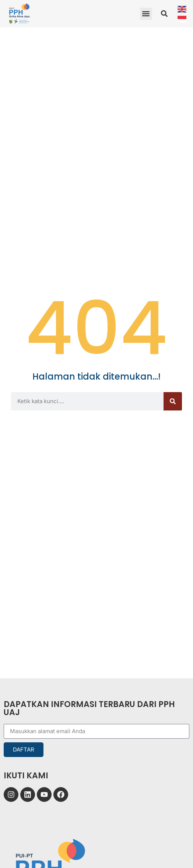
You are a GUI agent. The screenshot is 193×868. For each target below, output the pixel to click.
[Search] (173, 401)
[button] (146, 14)
